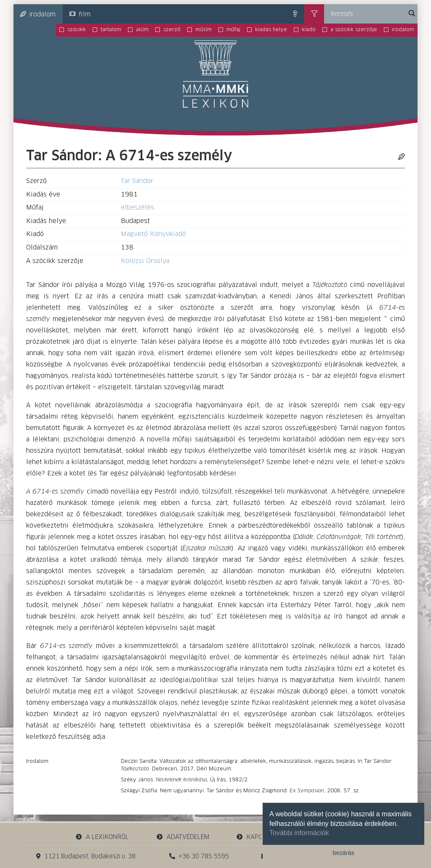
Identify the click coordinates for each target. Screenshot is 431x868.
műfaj (233, 30)
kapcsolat (258, 837)
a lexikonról (102, 837)
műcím (204, 30)
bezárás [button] (343, 853)
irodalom (38, 14)
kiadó (309, 30)
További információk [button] (299, 833)
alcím (142, 30)
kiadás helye (271, 30)
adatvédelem (182, 837)
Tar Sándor (137, 181)
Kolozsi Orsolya (145, 261)
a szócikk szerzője (354, 30)
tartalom (111, 30)
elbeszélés (137, 208)
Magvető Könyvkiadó (153, 234)
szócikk (77, 30)
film (80, 14)
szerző (172, 30)
